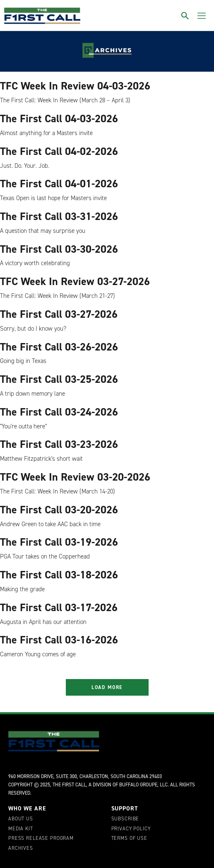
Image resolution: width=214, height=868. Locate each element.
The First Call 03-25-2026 (59, 379)
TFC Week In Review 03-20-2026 (75, 477)
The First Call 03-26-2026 (59, 347)
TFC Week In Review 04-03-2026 (75, 86)
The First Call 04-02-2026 (59, 151)
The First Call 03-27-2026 (59, 314)
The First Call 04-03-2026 (59, 118)
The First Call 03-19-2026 (59, 542)
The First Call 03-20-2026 (59, 510)
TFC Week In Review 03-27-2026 (75, 281)
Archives (21, 849)
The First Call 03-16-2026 (59, 640)
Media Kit (21, 829)
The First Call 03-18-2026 (59, 575)
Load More (107, 687)
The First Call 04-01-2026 (59, 184)
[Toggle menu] (202, 16)
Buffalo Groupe (138, 785)
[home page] (42, 16)
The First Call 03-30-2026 (59, 249)
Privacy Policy (131, 829)
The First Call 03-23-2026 (59, 444)
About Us (21, 819)
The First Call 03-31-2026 (59, 216)
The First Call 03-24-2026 (59, 412)
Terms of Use (129, 839)
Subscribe (125, 819)
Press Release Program (41, 839)
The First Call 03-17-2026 (59, 607)
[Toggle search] (185, 16)
